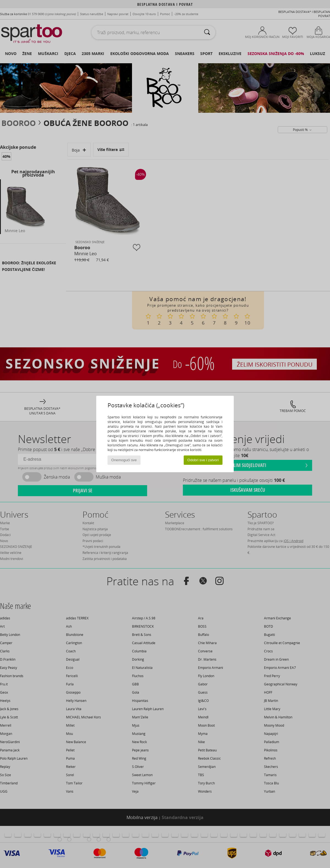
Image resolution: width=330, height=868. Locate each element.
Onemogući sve (124, 460)
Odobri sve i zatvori (203, 460)
